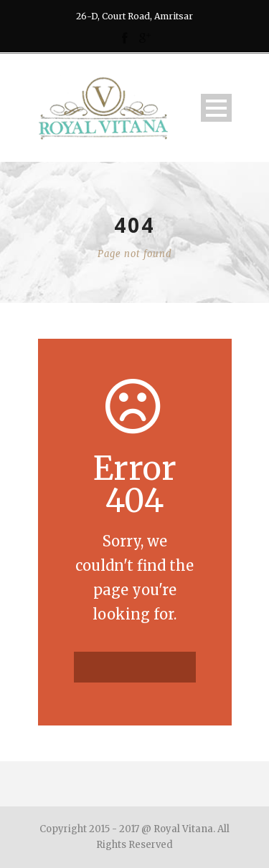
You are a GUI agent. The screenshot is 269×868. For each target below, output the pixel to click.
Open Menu (216, 108)
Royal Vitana (183, 829)
